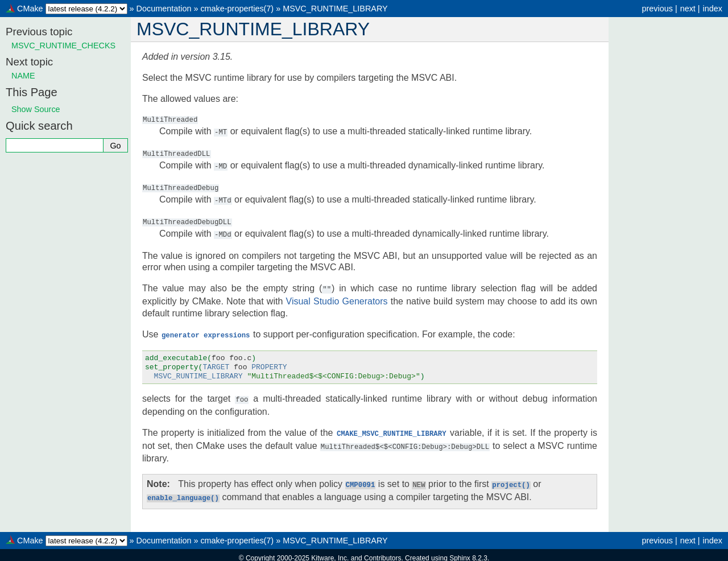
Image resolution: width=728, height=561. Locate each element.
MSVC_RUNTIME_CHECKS (63, 46)
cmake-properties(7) (237, 9)
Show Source (36, 109)
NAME (23, 76)
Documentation (164, 9)
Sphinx (460, 552)
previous (657, 9)
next (688, 9)
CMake (30, 9)
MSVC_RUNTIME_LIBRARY (335, 9)
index (713, 9)
